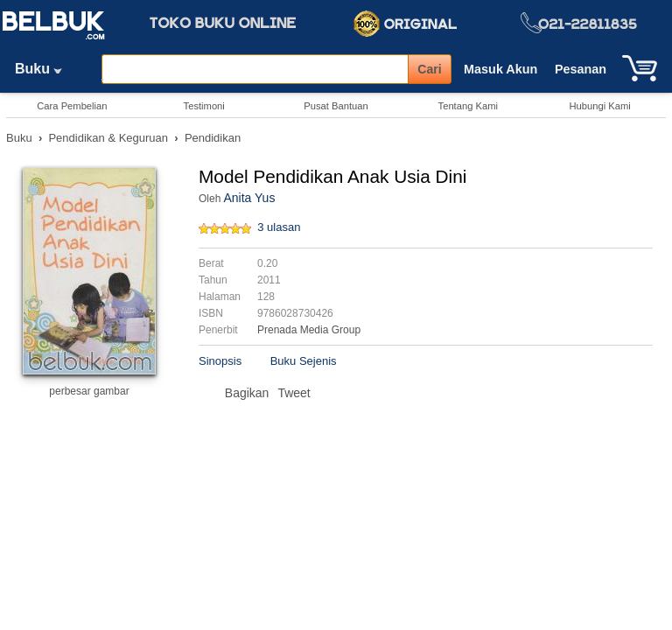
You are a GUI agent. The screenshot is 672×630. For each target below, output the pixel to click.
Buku (45, 69)
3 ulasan (279, 227)
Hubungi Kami (599, 106)
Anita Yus (249, 198)
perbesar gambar (89, 391)
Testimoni (204, 106)
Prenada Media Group (309, 330)
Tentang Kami (468, 106)
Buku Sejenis (304, 361)
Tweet (294, 393)
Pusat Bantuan (336, 106)
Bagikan (247, 393)
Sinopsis (220, 361)
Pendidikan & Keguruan (108, 138)
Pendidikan (213, 138)
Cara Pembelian (72, 106)
